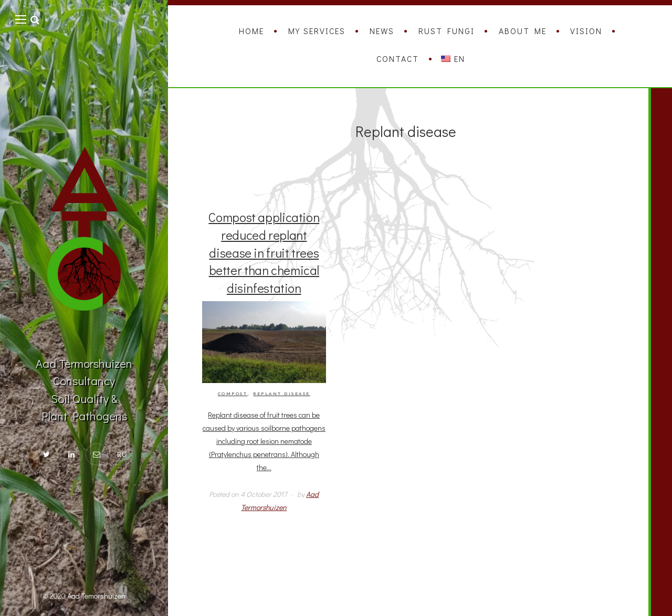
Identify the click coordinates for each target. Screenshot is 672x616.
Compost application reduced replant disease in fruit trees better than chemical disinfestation (264, 252)
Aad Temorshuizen (96, 596)
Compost (233, 394)
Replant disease (282, 394)
